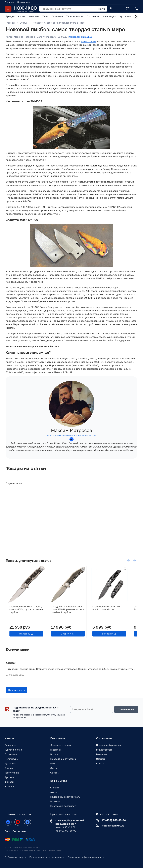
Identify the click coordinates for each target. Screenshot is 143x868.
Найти (101, 9)
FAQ (53, 763)
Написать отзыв (16, 691)
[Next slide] (136, 17)
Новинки (55, 801)
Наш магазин (24, 2)
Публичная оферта (15, 857)
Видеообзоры (104, 750)
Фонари (9, 782)
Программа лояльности (64, 806)
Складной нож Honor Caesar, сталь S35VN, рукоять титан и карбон (24, 613)
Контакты (102, 763)
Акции (54, 792)
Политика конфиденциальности (86, 857)
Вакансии (102, 754)
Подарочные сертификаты (65, 797)
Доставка (9, 2)
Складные (10, 745)
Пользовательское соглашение (47, 857)
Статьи (24, 23)
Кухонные (10, 763)
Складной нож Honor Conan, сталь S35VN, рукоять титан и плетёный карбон (69, 613)
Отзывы (101, 759)
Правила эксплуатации (63, 759)
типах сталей (88, 41)
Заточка (9, 786)
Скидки (55, 788)
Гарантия (55, 750)
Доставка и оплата (61, 745)
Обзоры (55, 773)
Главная (10, 23)
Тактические (12, 773)
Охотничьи (11, 754)
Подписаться (126, 709)
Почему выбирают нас (109, 745)
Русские (9, 777)
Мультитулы (11, 759)
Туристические (13, 750)
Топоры (9, 768)
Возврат (55, 754)
